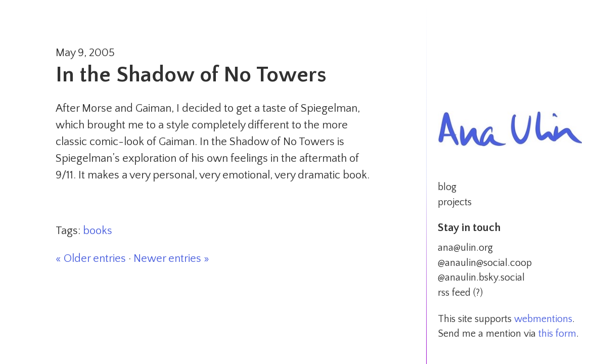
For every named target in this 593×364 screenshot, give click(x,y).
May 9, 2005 (85, 53)
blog (447, 187)
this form (557, 334)
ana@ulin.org (465, 248)
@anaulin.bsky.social (481, 278)
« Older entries (91, 259)
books (98, 231)
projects (455, 202)
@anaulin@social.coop (485, 263)
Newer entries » (171, 259)
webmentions (543, 319)
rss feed (454, 293)
